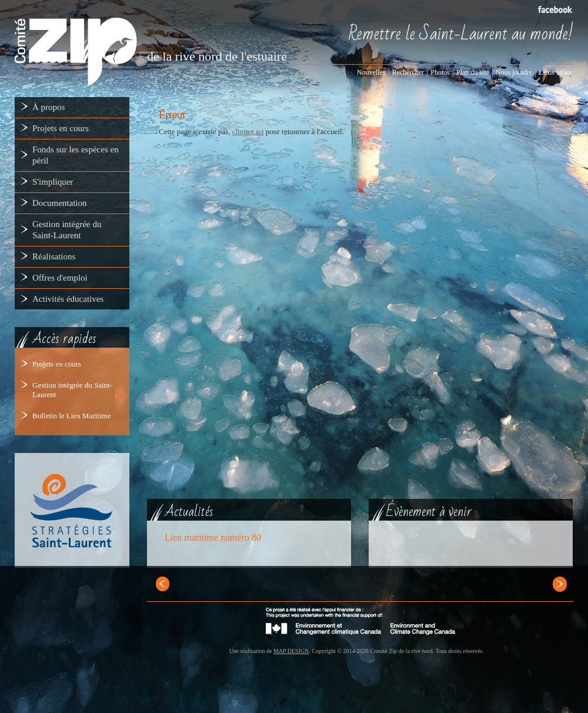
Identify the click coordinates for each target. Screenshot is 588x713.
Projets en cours (57, 364)
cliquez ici (248, 131)
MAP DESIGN (291, 651)
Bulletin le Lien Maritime (71, 416)
